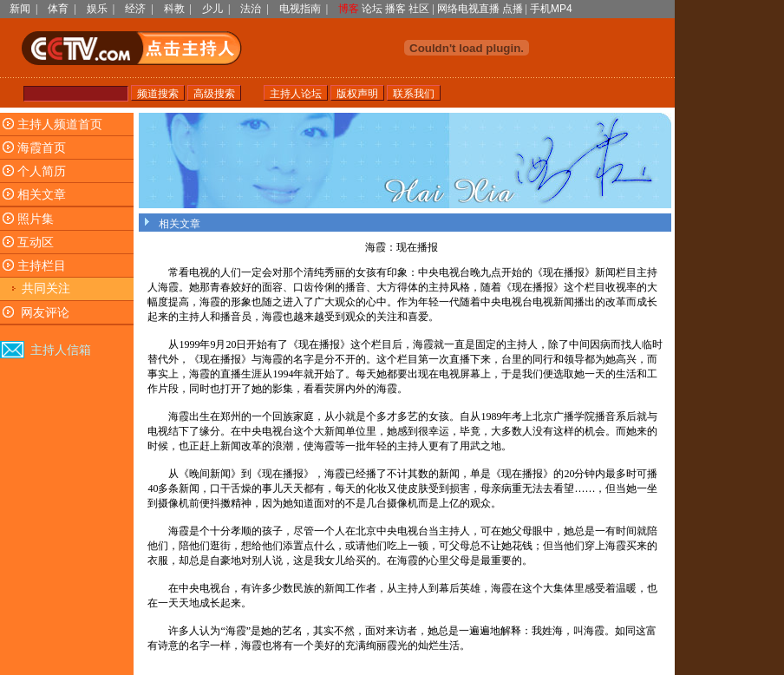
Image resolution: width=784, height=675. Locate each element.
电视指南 (300, 9)
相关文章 (42, 195)
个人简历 (42, 171)
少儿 (212, 9)
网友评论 (45, 313)
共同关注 (46, 288)
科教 (174, 9)
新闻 (20, 9)
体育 (58, 9)
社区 (419, 9)
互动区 (36, 242)
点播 (513, 9)
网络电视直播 (468, 9)
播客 (395, 9)
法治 (251, 9)
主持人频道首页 (60, 125)
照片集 (36, 219)
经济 (135, 9)
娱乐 (97, 9)
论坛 (372, 9)
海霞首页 (42, 148)
